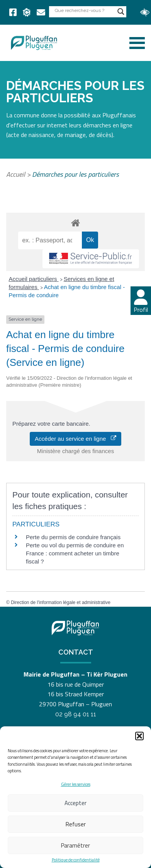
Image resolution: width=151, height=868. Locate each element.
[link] (13, 12)
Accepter (75, 803)
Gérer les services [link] (76, 784)
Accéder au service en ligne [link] (75, 439)
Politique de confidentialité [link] (76, 860)
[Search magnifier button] (121, 12)
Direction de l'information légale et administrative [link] (61, 602)
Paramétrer (75, 845)
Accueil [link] (16, 174)
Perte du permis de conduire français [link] (73, 537)
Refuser (76, 824)
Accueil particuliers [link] (34, 279)
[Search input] (84, 10)
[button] (139, 736)
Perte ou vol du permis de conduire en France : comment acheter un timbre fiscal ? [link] (75, 553)
